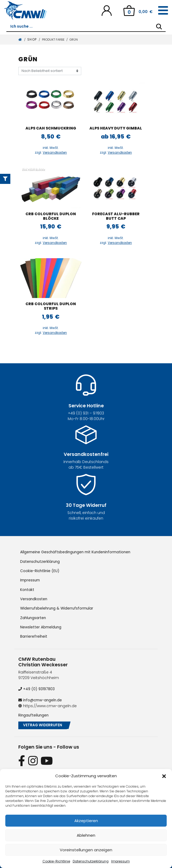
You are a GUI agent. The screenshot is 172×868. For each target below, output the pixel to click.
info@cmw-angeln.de (41, 699)
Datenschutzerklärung (91, 861)
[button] (164, 776)
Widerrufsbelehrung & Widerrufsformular (58, 608)
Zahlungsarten (34, 617)
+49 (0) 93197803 (37, 688)
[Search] (159, 27)
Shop (32, 40)
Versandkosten (55, 153)
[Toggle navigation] (163, 11)
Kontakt (27, 589)
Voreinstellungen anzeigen (86, 850)
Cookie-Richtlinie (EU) (40, 571)
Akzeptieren (86, 821)
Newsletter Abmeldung (41, 626)
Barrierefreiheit (34, 636)
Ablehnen (86, 835)
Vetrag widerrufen (43, 724)
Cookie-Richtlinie (56, 861)
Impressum (121, 861)
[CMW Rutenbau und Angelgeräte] (25, 11)
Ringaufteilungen (34, 714)
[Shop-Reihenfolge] (50, 71)
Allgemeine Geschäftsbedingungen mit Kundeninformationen (78, 552)
